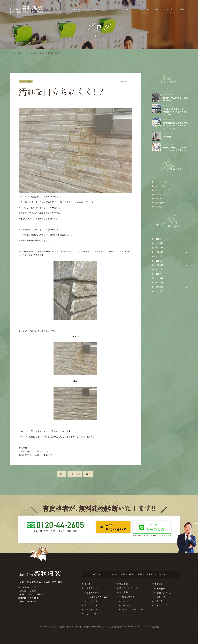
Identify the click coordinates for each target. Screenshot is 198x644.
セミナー (160, 203)
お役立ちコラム (163, 194)
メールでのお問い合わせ (37, 594)
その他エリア (161, 574)
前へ (88, 474)
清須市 (149, 574)
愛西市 (141, 574)
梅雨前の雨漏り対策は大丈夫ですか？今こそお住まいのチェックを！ (175, 126)
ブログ (20, 53)
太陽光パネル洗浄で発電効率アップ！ (175, 99)
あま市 (115, 574)
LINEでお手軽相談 (155, 527)
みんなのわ (161, 198)
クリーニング (111, 9)
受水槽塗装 (168, 137)
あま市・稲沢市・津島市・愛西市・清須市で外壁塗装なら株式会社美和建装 (86, 627)
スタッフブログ (32, 53)
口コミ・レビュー (164, 190)
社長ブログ (161, 182)
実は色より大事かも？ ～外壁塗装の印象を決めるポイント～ (175, 112)
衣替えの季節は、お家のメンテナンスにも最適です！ (175, 149)
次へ (62, 474)
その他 (159, 207)
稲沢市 (132, 574)
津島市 (124, 574)
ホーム (13, 53)
